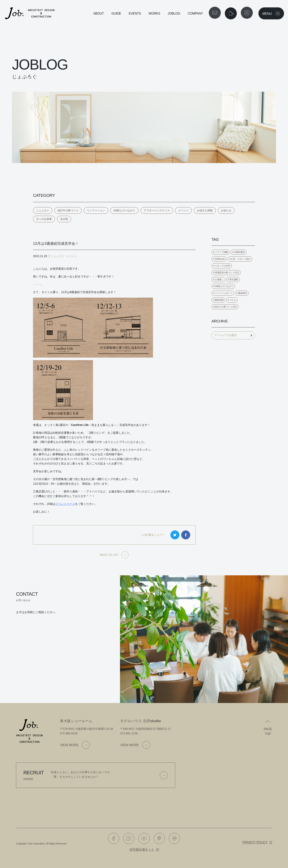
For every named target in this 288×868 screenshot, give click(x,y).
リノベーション (96, 210)
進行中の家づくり (68, 210)
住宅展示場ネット (142, 850)
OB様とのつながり (124, 210)
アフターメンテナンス (157, 210)
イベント (183, 210)
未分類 (64, 219)
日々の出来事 (44, 219)
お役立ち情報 (205, 210)
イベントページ (65, 504)
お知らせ (226, 210)
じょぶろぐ (43, 210)
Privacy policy (255, 842)
